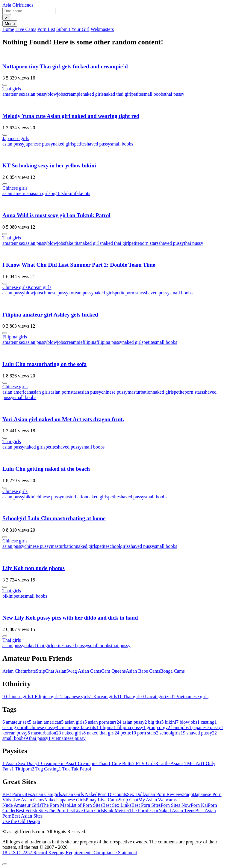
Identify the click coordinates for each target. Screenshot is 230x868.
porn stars (149, 243)
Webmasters (102, 29)
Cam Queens (114, 671)
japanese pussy (39, 144)
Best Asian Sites (27, 816)
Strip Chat (128, 800)
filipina (89, 342)
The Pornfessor (144, 811)
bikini (69, 193)
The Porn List (61, 811)
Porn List (46, 29)
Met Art (193, 763)
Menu (10, 24)
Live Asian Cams (28, 800)
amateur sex (14, 94)
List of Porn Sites (86, 805)
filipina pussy (109, 342)
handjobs (178, 727)
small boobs (153, 94)
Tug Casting (45, 769)
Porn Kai (199, 805)
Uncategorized (157, 697)
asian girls (41, 193)
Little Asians (169, 763)
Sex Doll (135, 794)
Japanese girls (16, 138)
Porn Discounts (112, 794)
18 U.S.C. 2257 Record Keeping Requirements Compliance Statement (70, 853)
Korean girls (40, 287)
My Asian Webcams (158, 800)
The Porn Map (55, 805)
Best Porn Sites (146, 805)
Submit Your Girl (73, 29)
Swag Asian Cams (84, 671)
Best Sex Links (117, 805)
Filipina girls (15, 337)
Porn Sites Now (175, 805)
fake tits (83, 193)
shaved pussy (97, 144)
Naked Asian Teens (177, 811)
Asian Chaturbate (19, 671)
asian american (17, 193)
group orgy (155, 727)
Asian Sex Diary (20, 763)
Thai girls (12, 89)
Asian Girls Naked (80, 794)
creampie (74, 94)
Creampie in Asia (56, 763)
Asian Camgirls (47, 794)
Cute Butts (120, 763)
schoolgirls (118, 546)
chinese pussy (55, 293)
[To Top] (5, 864)
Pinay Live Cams (102, 800)
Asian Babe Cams (143, 671)
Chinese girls (15, 188)
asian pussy (36, 94)
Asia (18, 5)
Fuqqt (189, 794)
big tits (57, 193)
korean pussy (81, 293)
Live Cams (26, 29)
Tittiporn (22, 769)
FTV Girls (144, 763)
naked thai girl (117, 94)
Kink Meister (117, 811)
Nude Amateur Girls (22, 805)
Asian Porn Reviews (163, 794)
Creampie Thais (91, 763)
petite (137, 94)
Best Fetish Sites (32, 811)
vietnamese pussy (67, 738)
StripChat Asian (51, 671)
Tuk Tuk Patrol (75, 769)
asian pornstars (65, 392)
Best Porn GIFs (17, 794)
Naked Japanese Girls (65, 800)
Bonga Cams (172, 671)
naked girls (93, 94)
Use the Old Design (21, 821)
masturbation (140, 392)
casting (206, 722)
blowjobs (56, 94)
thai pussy (175, 94)
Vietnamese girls (191, 697)
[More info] (5, 85)
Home (8, 29)
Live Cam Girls (89, 811)
